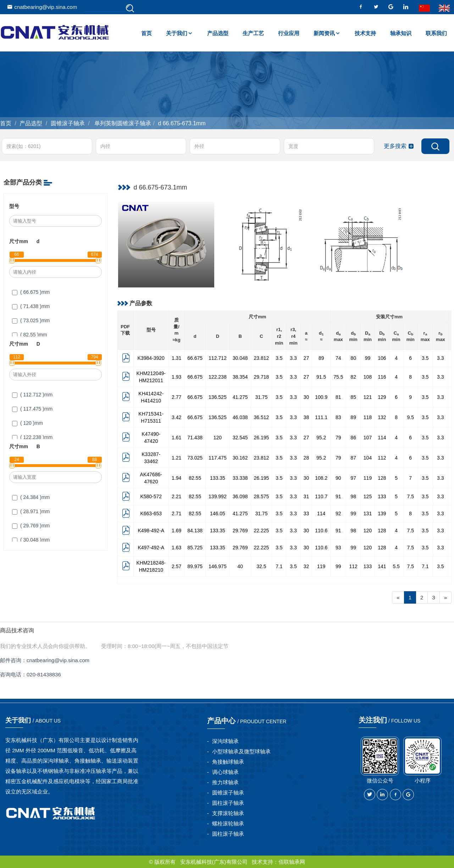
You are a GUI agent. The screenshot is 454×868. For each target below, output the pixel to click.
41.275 (240, 397)
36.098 (240, 496)
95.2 (321, 438)
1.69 (176, 531)
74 (338, 358)
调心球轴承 (225, 772)
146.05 (218, 513)
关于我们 (177, 33)
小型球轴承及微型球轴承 (241, 751)
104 (368, 458)
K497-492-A (151, 548)
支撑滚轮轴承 (228, 813)
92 (338, 513)
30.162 (240, 458)
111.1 (321, 417)
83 (338, 417)
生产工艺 (253, 33)
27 (306, 358)
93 (338, 548)
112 (382, 458)
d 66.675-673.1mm (182, 123)
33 (306, 513)
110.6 (321, 531)
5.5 (396, 566)
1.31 (176, 358)
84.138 (195, 531)
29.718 (262, 377)
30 (306, 397)
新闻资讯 (324, 33)
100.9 (321, 397)
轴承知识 (401, 33)
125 (368, 496)
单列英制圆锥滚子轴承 (122, 123)
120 (218, 438)
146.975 (218, 566)
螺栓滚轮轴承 (228, 823)
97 (353, 478)
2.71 (176, 513)
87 (353, 458)
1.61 (176, 438)
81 (338, 397)
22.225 (262, 531)
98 (353, 496)
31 (306, 496)
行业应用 (289, 33)
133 (382, 496)
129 (382, 397)
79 (338, 438)
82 (353, 377)
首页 (146, 33)
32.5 (261, 566)
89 (321, 358)
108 (368, 377)
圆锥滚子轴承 (68, 123)
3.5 (279, 358)
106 (382, 358)
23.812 (262, 358)
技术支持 (365, 33)
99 (368, 358)
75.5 (338, 377)
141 (382, 566)
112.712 (218, 358)
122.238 (218, 377)
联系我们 (436, 33)
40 (240, 566)
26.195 (262, 438)
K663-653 (151, 513)
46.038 (240, 417)
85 (353, 397)
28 (306, 458)
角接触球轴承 (228, 762)
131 (368, 513)
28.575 (262, 496)
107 (368, 438)
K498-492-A (151, 531)
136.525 (218, 397)
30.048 (240, 358)
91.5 (321, 377)
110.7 (321, 496)
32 (306, 566)
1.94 (176, 478)
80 (353, 358)
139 (382, 513)
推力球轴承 (225, 782)
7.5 (411, 496)
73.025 (195, 458)
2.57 (176, 566)
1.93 (176, 377)
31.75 (261, 397)
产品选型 (218, 33)
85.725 (195, 548)
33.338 (240, 478)
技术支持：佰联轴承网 (278, 862)
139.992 (218, 496)
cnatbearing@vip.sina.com (42, 7)
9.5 (411, 417)
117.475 (218, 458)
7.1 (279, 566)
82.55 (195, 478)
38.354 (240, 377)
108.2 (321, 478)
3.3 (293, 358)
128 (382, 478)
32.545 (240, 438)
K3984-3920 (151, 358)
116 (382, 377)
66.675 (195, 358)
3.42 (176, 417)
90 (338, 478)
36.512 (262, 417)
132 (382, 417)
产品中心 (247, 721)
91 (338, 496)
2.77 (176, 397)
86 (353, 438)
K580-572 (151, 496)
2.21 (176, 496)
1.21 (176, 458)
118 (368, 417)
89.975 (195, 566)
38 (306, 417)
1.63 (176, 548)
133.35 (218, 478)
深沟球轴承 (225, 741)
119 (368, 478)
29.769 (240, 531)
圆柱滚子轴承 (228, 803)
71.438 (195, 438)
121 (368, 397)
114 (382, 438)
